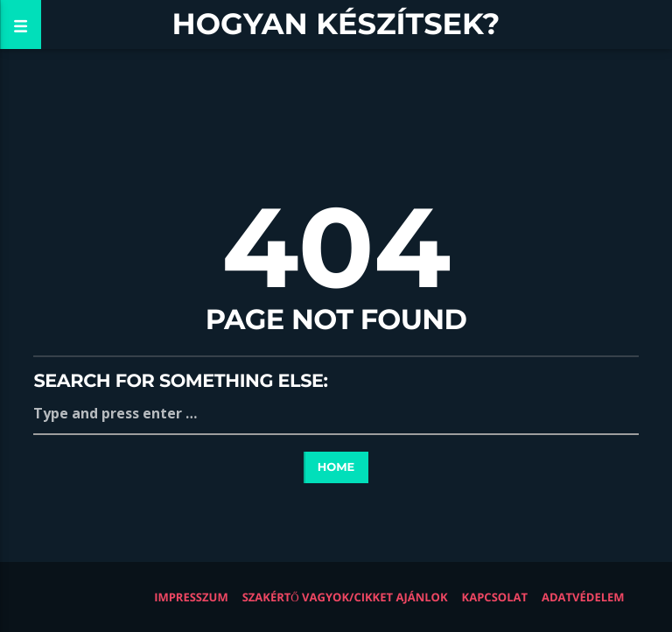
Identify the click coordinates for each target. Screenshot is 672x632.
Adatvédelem (583, 597)
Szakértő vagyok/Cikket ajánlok (345, 597)
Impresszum (191, 597)
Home (336, 467)
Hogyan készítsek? (336, 24)
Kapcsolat (495, 597)
